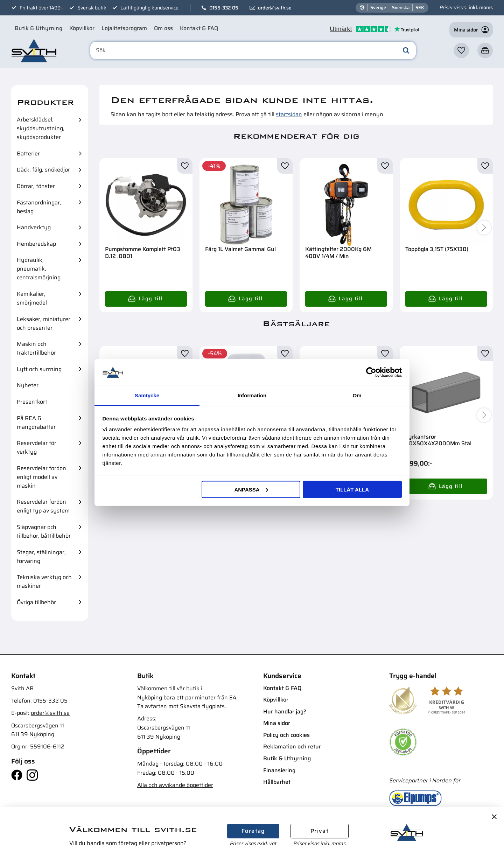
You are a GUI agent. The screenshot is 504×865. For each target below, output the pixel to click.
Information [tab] (252, 395)
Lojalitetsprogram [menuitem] (124, 28)
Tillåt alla (352, 489)
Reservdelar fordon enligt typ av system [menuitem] (43, 506)
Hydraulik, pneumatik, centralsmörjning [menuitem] (39, 269)
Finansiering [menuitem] (279, 770)
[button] (461, 50)
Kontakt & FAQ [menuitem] (199, 28)
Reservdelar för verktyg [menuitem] (37, 447)
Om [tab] (357, 395)
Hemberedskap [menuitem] (36, 244)
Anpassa (251, 489)
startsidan (289, 114)
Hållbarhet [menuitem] (277, 782)
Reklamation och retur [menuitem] (292, 747)
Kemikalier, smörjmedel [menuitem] (32, 298)
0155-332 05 (224, 8)
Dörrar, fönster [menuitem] (36, 186)
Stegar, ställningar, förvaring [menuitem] (41, 557)
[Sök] (406, 50)
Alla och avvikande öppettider (175, 785)
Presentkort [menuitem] (32, 402)
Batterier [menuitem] (28, 154)
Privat (320, 831)
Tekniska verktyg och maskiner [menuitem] (44, 581)
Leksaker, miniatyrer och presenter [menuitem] (44, 323)
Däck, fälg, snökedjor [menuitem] (43, 170)
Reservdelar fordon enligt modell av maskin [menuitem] (41, 477)
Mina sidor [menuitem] (277, 723)
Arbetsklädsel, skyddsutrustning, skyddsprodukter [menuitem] (41, 128)
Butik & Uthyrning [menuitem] (38, 28)
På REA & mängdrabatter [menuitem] (36, 423)
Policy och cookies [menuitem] (286, 735)
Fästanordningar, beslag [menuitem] (39, 207)
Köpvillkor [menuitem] (82, 28)
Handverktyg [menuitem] (34, 227)
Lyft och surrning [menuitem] (39, 369)
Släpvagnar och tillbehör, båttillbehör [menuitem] (44, 531)
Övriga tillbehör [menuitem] (36, 602)
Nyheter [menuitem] (28, 385)
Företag (253, 831)
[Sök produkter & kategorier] (253, 50)
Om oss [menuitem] (163, 28)
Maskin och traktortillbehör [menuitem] (36, 348)
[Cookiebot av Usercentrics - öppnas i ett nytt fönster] (371, 372)
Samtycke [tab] (147, 395)
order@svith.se (275, 8)
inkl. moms (481, 7)
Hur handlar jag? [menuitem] (285, 711)
